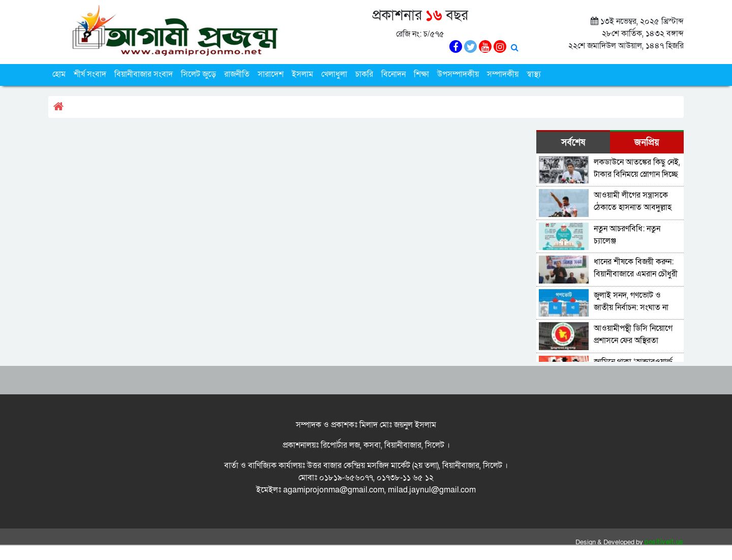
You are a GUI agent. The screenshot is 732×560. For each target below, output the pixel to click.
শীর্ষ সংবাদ (90, 74)
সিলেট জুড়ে (199, 74)
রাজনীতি (237, 74)
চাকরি (364, 74)
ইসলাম (302, 74)
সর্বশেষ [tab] (573, 143)
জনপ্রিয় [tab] (647, 143)
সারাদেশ (271, 74)
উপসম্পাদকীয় (458, 74)
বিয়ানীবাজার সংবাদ (144, 74)
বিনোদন (393, 74)
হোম (59, 74)
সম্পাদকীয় (503, 74)
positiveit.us (664, 542)
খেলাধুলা (334, 74)
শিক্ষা (421, 74)
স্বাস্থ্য (534, 74)
